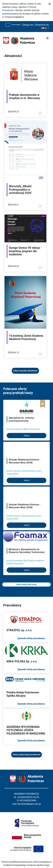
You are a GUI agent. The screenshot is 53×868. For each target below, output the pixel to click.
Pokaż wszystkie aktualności (25, 371)
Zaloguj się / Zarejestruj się (35, 25)
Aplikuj (27, 436)
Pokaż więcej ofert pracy (27, 585)
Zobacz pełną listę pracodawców (26, 755)
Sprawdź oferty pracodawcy (31, 638)
